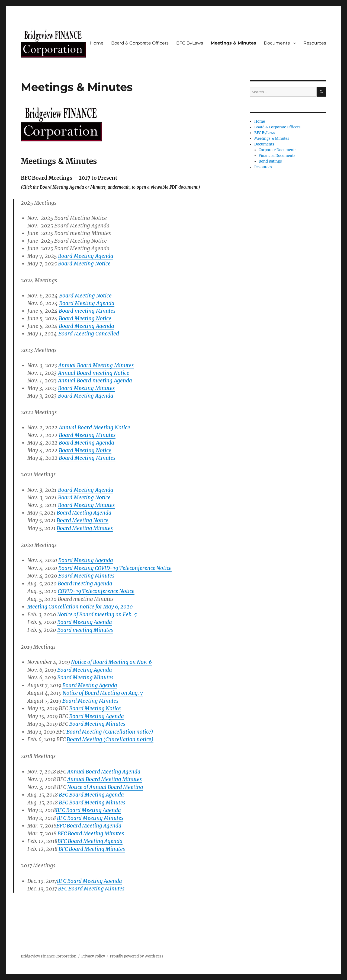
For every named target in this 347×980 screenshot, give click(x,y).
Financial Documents (277, 156)
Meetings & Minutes (233, 43)
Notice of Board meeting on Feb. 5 (97, 615)
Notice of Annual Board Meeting (105, 787)
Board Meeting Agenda (86, 490)
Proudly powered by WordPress (137, 956)
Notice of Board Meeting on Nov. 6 (111, 662)
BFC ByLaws (190, 43)
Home (97, 43)
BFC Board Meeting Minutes (90, 818)
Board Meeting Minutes (85, 678)
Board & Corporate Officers (140, 43)
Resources (315, 43)
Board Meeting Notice (84, 497)
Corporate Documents (278, 150)
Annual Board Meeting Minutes (96, 365)
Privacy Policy (93, 956)
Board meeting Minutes (85, 630)
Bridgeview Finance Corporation (49, 956)
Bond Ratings (270, 161)
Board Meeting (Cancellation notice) (110, 739)
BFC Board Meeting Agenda (88, 810)
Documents (277, 43)
